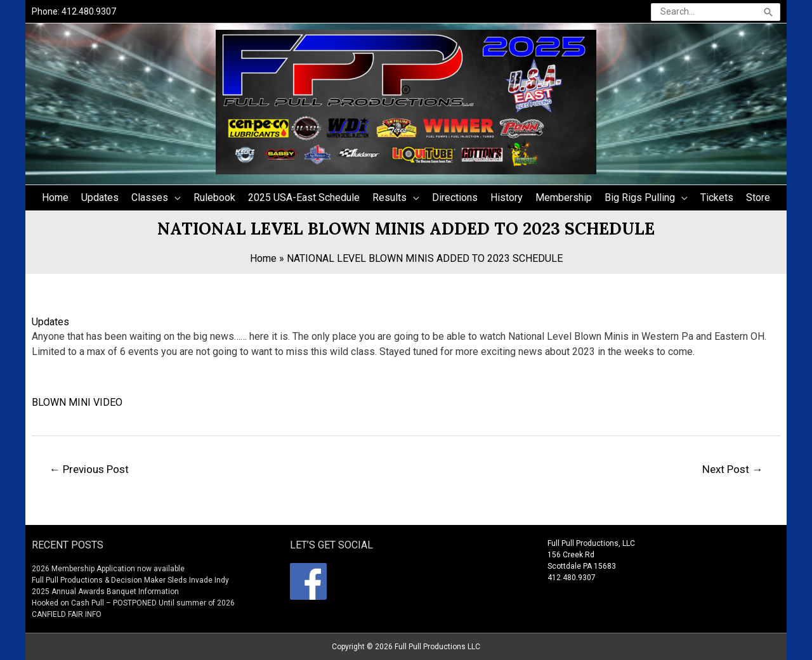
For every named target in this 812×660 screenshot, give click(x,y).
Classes (150, 197)
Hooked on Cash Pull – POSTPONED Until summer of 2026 (133, 603)
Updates (100, 197)
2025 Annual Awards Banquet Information (105, 592)
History (507, 197)
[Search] (768, 12)
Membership (564, 197)
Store (758, 197)
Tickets (717, 197)
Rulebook (214, 197)
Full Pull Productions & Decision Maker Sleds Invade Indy (130, 580)
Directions (455, 197)
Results (390, 197)
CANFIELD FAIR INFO (67, 614)
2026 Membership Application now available (108, 569)
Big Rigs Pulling (640, 197)
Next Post (732, 469)
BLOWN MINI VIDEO (77, 402)
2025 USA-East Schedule (304, 197)
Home (55, 197)
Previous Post (89, 469)
